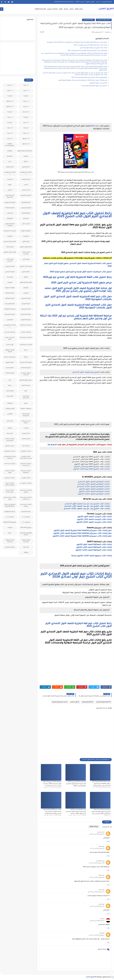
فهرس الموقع (90, 2)
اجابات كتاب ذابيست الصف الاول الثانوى (95, 517)
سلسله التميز (26, 386)
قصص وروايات (10, 409)
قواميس (10, 414)
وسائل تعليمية (10, 547)
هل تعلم (26, 547)
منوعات (10, 528)
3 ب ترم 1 (10, 117)
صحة (10, 386)
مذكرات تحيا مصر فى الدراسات (26, 465)
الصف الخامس (10, 267)
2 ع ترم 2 (26, 117)
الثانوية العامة (10, 208)
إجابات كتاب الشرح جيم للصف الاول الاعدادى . (93, 48)
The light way (100, 861)
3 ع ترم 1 (26, 128)
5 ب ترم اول (26, 139)
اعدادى (66, 9)
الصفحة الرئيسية (107, 2)
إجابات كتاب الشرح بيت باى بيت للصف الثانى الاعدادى (87, 506)
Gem (93, 126)
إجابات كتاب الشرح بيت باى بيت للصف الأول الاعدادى (87, 504)
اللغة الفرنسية (10, 304)
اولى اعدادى (75, 702)
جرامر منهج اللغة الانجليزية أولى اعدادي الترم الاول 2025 (81, 283)
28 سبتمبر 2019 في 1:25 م (97, 863)
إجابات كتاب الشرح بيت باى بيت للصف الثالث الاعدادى (86, 509)
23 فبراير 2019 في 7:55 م (97, 849)
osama (102, 919)
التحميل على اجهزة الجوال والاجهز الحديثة (94, 86)
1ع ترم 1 (26, 96)
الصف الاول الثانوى (26, 247)
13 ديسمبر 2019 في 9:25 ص (96, 892)
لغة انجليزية (26, 434)
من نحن (98, 2)
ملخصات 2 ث (10, 517)
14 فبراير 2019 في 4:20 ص (97, 834)
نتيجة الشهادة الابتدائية (10, 541)
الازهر (10, 185)
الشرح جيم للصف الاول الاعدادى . (85, 372)
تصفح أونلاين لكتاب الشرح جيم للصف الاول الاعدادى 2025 (89, 78)
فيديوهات (10, 403)
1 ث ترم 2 (10, 91)
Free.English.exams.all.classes (25, 151)
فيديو (26, 403)
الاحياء (26, 185)
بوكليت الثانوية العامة (10, 351)
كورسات (26, 428)
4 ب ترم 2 (26, 133)
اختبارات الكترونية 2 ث (26, 173)
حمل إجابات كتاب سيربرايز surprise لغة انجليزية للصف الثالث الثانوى (82, 536)
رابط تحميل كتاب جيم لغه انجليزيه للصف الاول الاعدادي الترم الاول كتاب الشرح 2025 (77, 215)
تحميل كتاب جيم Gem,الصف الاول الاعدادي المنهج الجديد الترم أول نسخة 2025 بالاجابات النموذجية (77, 42)
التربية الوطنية (26, 203)
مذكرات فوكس (26, 478)
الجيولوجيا (10, 219)
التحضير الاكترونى (26, 195)
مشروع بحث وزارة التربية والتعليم (10, 505)
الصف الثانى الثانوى (26, 267)
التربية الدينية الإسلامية (10, 196)
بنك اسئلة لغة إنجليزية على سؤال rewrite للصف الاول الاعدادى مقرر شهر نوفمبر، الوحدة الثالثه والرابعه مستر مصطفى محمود (101, 786)
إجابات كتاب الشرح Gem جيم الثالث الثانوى (91, 469)
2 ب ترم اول (10, 101)
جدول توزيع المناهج (26, 380)
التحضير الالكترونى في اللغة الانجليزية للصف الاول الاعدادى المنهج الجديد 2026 (76, 784)
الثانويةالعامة (26, 213)
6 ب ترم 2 (10, 139)
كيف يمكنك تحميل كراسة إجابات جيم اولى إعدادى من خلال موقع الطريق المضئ (83, 80)
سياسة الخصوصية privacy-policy (64, 2)
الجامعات (10, 213)
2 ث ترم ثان (26, 112)
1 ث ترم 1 (26, 91)
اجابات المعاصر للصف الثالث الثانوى (94, 494)
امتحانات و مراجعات (26, 345)
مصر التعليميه (26, 512)
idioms (26, 162)
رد (108, 841)
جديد (10, 380)
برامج (26, 350)
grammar (10, 156)
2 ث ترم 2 (26, 107)
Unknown (102, 847)
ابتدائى (71, 9)
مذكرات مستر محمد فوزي (10, 498)
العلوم (26, 277)
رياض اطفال (79, 9)
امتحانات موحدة (26, 332)
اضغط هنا (52, 445)
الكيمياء (26, 293)
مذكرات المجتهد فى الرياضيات (10, 458)
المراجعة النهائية (40, 9)
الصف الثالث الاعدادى (26, 253)
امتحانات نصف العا (26, 338)
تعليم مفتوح (10, 362)
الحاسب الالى (26, 224)
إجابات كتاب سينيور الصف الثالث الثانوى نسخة (91, 556)
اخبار (10, 162)
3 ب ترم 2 (26, 123)
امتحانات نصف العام (10, 338)
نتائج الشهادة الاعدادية (26, 541)
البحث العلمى (26, 190)
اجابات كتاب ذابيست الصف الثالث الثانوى (94, 522)
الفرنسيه (10, 277)
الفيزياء (10, 283)
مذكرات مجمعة (10, 478)
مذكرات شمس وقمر (10, 472)
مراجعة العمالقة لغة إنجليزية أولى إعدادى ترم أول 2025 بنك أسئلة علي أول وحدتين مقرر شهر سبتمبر (76, 318)
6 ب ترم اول (26, 144)
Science (26, 156)
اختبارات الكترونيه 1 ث (10, 173)
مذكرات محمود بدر (26, 483)
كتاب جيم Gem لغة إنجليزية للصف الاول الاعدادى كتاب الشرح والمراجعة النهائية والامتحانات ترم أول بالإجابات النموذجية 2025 (52, 814)
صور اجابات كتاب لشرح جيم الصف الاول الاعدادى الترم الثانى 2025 (87, 51)
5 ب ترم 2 (10, 133)
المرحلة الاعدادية (10, 315)
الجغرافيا (26, 219)
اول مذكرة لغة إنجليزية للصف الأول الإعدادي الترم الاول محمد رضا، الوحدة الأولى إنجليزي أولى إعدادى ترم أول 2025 (78, 290)
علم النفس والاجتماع (26, 397)
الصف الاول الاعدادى (104, 20)
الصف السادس (10, 272)
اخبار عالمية (101, 832)
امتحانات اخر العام (26, 325)
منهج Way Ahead (26, 528)
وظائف (26, 553)
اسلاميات (10, 179)
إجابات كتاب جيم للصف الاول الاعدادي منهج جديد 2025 (90, 45)
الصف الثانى (26, 259)
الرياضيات (26, 236)
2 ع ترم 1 (10, 112)
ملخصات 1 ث (26, 517)
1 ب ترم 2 (10, 85)
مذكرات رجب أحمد (10, 464)
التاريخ (10, 190)
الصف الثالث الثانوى (10, 252)
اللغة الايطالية (10, 299)
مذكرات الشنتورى (10, 451)
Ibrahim (102, 933)
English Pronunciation (10, 145)
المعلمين (10, 320)
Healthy (10, 151)
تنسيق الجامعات (26, 368)
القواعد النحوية (10, 288)
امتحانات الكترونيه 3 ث (10, 326)
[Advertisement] (76, 106)
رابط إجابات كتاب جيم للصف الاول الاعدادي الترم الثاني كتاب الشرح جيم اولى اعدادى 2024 (76, 576)
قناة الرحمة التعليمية (26, 415)
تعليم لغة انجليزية (26, 362)
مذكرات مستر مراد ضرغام (26, 505)
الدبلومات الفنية (26, 231)
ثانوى (61, 9)
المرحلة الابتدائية (26, 315)
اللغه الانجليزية (26, 309)
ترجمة (26, 357)
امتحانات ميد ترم (10, 332)
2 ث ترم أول (10, 107)
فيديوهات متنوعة (26, 409)
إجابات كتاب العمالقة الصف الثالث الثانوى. (93, 550)
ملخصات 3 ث (26, 522)
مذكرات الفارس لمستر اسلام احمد (26, 458)
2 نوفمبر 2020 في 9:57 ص (97, 935)
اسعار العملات (26, 179)
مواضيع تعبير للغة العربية (26, 534)
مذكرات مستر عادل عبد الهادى (26, 498)
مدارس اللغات (26, 439)
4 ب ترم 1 (10, 128)
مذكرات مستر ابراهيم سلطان (10, 484)
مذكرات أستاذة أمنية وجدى (10, 440)
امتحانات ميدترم (53, 9)
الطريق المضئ (106, 9)
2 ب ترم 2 (26, 101)
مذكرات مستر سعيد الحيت (10, 491)
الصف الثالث (10, 247)
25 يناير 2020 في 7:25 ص (97, 906)
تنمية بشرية (10, 368)
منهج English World (10, 522)
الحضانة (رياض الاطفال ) (10, 225)
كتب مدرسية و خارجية (60, 702)
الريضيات (10, 236)
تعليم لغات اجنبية (10, 357)
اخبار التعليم (26, 167)
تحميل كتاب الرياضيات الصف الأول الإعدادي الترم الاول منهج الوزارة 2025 (81, 272)
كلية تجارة (10, 421)
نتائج (10, 533)
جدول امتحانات (10, 373)
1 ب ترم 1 (26, 85)
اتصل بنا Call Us (80, 2)
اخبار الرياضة (10, 167)
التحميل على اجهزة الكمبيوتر (98, 83)
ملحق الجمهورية (10, 512)
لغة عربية (10, 434)
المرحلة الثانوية (26, 320)
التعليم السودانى (26, 208)
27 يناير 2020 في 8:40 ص (97, 921)
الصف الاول (26, 242)
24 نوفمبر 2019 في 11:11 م (97, 878)
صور (26, 391)
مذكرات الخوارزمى (26, 451)
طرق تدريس (10, 391)
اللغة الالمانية (10, 293)
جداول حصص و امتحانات (26, 374)
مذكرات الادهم (10, 446)
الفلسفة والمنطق (26, 283)
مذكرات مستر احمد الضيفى (26, 491)
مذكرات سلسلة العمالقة (26, 472)
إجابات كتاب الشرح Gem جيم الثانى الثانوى (92, 467)
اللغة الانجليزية (88, 20)
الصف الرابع (26, 272)
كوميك (10, 428)
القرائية (26, 288)
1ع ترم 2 (10, 96)
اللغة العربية (26, 304)
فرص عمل (10, 396)
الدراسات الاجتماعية (10, 231)
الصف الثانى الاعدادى (10, 260)
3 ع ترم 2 (10, 123)
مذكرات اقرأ (26, 446)
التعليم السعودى (10, 203)
